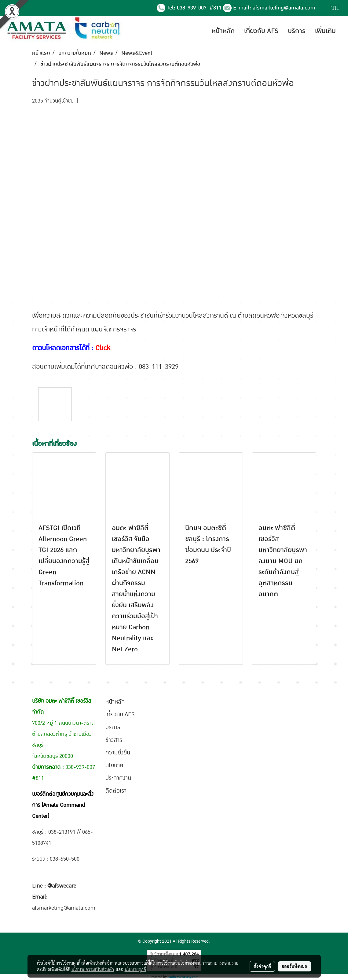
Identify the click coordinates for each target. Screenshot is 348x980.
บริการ (297, 31)
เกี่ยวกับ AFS (261, 31)
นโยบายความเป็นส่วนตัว (93, 969)
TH (331, 8)
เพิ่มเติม (325, 31)
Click (103, 348)
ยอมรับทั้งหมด (295, 966)
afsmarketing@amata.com (284, 8)
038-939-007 (192, 8)
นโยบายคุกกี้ (135, 969)
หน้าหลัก (223, 31)
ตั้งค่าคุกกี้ (262, 966)
